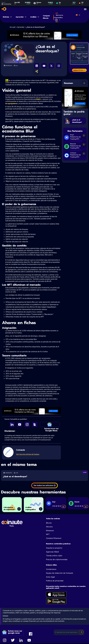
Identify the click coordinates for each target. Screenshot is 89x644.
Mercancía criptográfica (58, 18)
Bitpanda (77, 502)
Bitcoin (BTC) (80, 45)
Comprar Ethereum (54, 538)
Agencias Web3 (52, 552)
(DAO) (38, 99)
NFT (48, 535)
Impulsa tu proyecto (54, 548)
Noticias (7, 17)
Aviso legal (50, 577)
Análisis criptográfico (33, 507)
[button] (84, 83)
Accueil (13, 27)
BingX (54, 502)
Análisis (35, 17)
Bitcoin (49, 523)
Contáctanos (51, 569)
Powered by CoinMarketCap (79, 63)
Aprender (21, 17)
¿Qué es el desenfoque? (79, 121)
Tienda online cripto (54, 556)
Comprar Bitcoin (46, 17)
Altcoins (49, 527)
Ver (63, 507)
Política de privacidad (55, 581)
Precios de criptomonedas (57, 560)
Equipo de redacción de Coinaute (60, 573)
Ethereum (50, 531)
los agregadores (11, 104)
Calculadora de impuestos (12, 507)
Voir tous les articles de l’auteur (28, 454)
